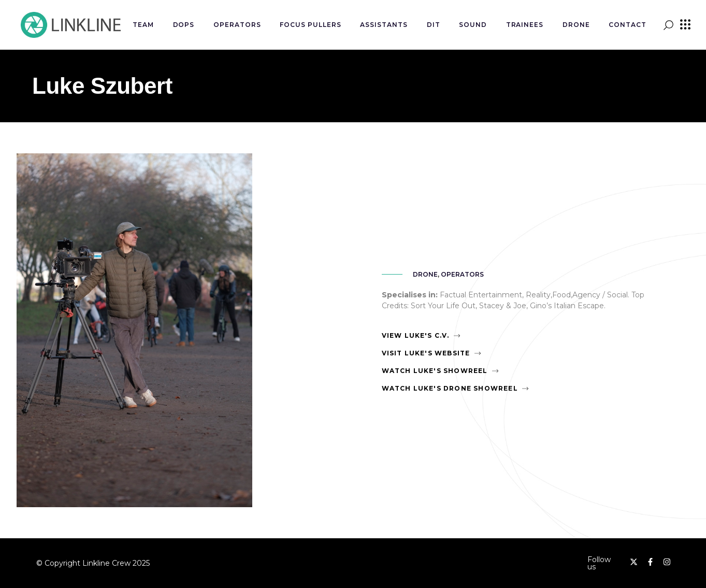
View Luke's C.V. (416, 335)
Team (143, 25)
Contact (628, 25)
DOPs (184, 25)
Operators (237, 25)
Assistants (384, 25)
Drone (576, 25)
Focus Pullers (310, 25)
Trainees (525, 25)
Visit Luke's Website (426, 353)
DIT (434, 25)
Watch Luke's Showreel (435, 371)
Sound (473, 25)
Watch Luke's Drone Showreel (450, 388)
